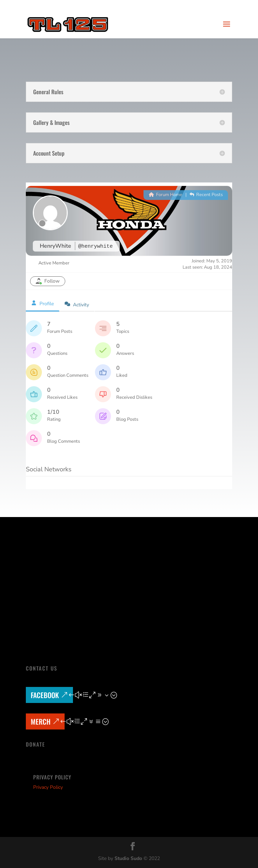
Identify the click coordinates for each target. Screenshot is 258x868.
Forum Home (165, 195)
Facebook (45, 695)
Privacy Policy (48, 787)
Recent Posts (206, 195)
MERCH (41, 721)
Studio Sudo (128, 858)
